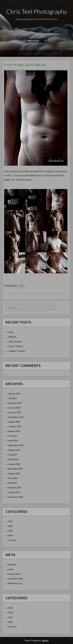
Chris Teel (40, 65)
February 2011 (15, 488)
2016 (11, 535)
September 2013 (16, 445)
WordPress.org (15, 583)
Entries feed (14, 574)
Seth (11, 332)
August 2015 (14, 422)
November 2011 (16, 469)
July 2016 (13, 398)
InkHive (45, 640)
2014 (22, 286)
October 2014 (15, 426)
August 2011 (14, 473)
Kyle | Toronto (15, 342)
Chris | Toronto (16, 346)
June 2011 (13, 478)
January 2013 (14, 464)
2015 (11, 531)
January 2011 (14, 492)
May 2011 (13, 483)
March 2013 (14, 459)
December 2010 (16, 497)
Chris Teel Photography (37, 11)
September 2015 (16, 417)
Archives (12, 540)
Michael (12, 337)
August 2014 (14, 431)
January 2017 (14, 394)
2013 (11, 521)
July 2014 (13, 436)
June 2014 (13, 441)
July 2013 (13, 455)
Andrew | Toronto (17, 351)
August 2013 (14, 450)
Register (12, 564)
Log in (11, 569)
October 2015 (15, 412)
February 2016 (15, 403)
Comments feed (16, 579)
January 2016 (14, 408)
